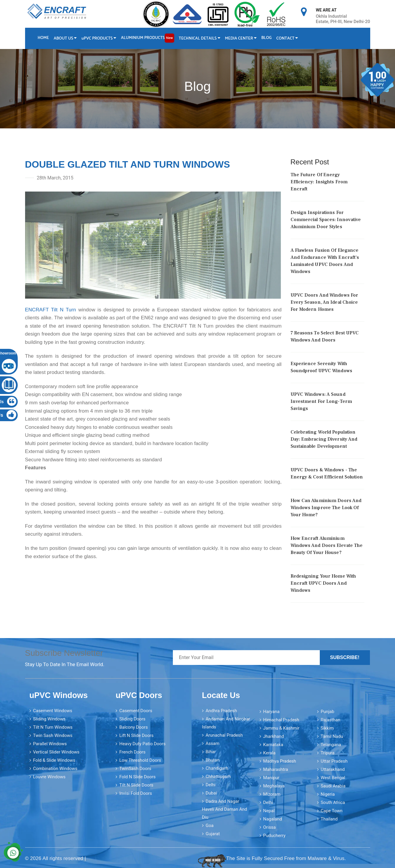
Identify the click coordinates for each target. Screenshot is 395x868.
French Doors (132, 752)
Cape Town (332, 811)
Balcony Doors (133, 727)
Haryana (271, 712)
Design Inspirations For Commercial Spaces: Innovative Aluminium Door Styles (326, 220)
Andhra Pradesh (221, 711)
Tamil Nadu (332, 736)
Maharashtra (276, 769)
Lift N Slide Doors (136, 735)
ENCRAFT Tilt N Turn (51, 310)
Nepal (269, 811)
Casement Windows (53, 711)
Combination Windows (55, 769)
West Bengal (333, 778)
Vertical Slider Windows (56, 752)
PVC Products (99, 39)
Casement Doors (136, 711)
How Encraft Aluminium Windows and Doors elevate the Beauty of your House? (327, 545)
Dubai (211, 793)
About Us (65, 39)
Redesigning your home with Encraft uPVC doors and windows (323, 583)
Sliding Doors (132, 719)
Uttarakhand (333, 769)
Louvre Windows (49, 777)
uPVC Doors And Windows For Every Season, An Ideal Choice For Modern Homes (324, 302)
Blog (267, 38)
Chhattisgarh (218, 777)
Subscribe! (345, 657)
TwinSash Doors (135, 769)
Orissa (269, 827)
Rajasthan (331, 720)
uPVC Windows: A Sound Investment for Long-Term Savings (321, 401)
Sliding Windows (49, 719)
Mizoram (272, 794)
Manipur (271, 778)
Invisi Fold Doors (136, 793)
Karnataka (273, 745)
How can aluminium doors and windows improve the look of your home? (326, 508)
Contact (287, 39)
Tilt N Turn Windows (53, 727)
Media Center (241, 39)
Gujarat (213, 834)
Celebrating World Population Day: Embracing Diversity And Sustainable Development (324, 439)
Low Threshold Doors (140, 760)
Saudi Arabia (333, 786)
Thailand (329, 819)
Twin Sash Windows (53, 735)
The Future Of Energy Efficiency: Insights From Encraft (319, 182)
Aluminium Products (147, 38)
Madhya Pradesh (280, 761)
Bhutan (213, 760)
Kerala (269, 753)
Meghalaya (274, 786)
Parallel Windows (50, 744)
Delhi (210, 785)
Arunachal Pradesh (224, 735)
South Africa (333, 802)
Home (43, 38)
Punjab (327, 712)
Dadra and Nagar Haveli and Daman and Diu (225, 809)
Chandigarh (217, 768)
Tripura (328, 753)
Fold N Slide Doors (137, 777)
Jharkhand (274, 736)
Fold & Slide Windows (54, 760)
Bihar (211, 752)
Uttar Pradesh (334, 761)
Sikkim (327, 728)
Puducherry (274, 836)
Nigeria (328, 794)
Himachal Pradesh (281, 720)
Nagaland (273, 819)
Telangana (331, 745)
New (169, 38)
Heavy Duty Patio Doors (142, 744)
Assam (213, 743)
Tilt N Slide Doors (136, 785)
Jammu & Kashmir (281, 728)
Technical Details (200, 39)
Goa (210, 826)
